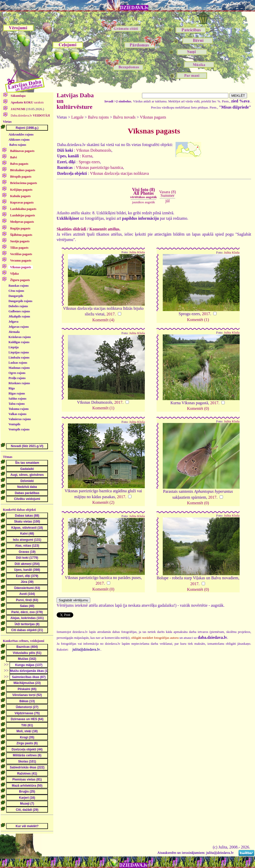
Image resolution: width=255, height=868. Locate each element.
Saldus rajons (17, 399)
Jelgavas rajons (19, 327)
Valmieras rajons (20, 419)
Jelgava (13, 322)
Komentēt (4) (103, 320)
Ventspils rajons (19, 429)
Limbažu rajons (19, 358)
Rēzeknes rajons (19, 383)
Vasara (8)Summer (167, 194)
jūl (167, 201)
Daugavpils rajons (20, 301)
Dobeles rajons (18, 306)
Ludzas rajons (18, 363)
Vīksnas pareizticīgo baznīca (99, 167)
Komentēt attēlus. (105, 229)
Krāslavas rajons (20, 337)
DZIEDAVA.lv (134, 8)
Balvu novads (124, 117)
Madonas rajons (19, 368)
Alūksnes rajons (19, 140)
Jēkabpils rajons (19, 316)
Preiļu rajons (17, 378)
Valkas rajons (17, 414)
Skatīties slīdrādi (71, 229)
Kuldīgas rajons (19, 342)
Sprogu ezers (89, 162)
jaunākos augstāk (143, 202)
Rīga (12, 388)
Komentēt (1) (198, 320)
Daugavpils (16, 296)
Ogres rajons (17, 373)
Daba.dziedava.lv (30, 115)
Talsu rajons (17, 404)
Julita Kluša (137, 252)
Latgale (77, 117)
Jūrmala (14, 332)
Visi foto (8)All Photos (144, 193)
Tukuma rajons (19, 409)
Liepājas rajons (19, 352)
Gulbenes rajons (19, 311)
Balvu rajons (18, 145)
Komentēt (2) (103, 502)
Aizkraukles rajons (21, 134)
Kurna (87, 156)
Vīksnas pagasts (153, 117)
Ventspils (14, 424)
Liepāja (13, 347)
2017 (111, 314)
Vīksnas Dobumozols (94, 150)
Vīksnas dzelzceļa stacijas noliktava (119, 173)
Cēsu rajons (16, 291)
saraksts (27, 102)
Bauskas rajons (18, 286)
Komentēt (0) (198, 408)
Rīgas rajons (17, 393)
